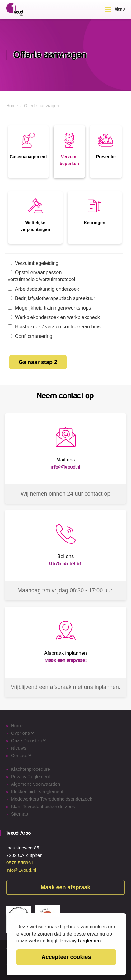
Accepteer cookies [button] (66, 957)
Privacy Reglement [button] (81, 941)
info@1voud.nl (21, 870)
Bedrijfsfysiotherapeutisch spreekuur (51, 298)
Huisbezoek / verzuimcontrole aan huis (54, 327)
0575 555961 (20, 863)
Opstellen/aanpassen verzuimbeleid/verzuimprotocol (41, 276)
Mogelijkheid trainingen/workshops (49, 308)
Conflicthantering (30, 336)
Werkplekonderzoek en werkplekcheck (54, 317)
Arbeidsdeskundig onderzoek (43, 289)
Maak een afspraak (65, 887)
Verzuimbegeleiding (33, 263)
